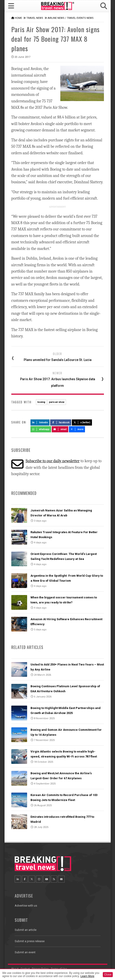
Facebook (61, 422)
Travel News (35, 18)
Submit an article (26, 930)
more (77, 429)
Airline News (56, 18)
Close (108, 975)
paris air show (57, 402)
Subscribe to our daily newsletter (53, 461)
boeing (41, 402)
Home (18, 18)
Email (60, 429)
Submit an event (25, 952)
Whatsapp (41, 429)
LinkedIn (40, 422)
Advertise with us (26, 906)
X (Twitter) (82, 422)
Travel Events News (80, 18)
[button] (103, 6)
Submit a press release (30, 941)
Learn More (87, 976)
